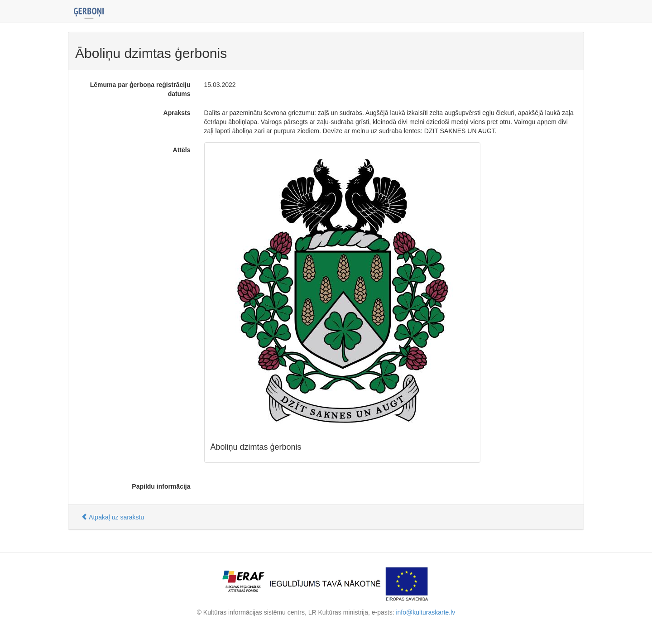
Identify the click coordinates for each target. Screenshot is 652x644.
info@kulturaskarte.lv (425, 612)
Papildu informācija (161, 486)
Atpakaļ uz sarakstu (113, 517)
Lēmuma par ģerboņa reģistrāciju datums (140, 89)
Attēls (182, 150)
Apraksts (177, 113)
